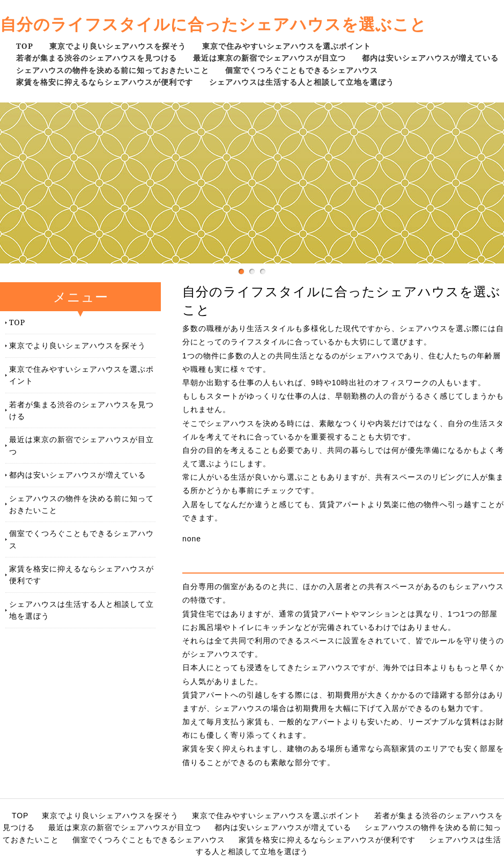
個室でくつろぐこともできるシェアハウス (302, 70)
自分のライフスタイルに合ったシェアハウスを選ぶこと (213, 24)
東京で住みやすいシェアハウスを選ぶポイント (287, 46)
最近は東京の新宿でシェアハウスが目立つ (269, 58)
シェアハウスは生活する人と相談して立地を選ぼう (302, 82)
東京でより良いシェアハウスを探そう (118, 46)
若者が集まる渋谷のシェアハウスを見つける (97, 58)
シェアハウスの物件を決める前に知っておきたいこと (113, 70)
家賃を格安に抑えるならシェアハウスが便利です (105, 82)
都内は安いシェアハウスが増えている (430, 58)
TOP (25, 46)
